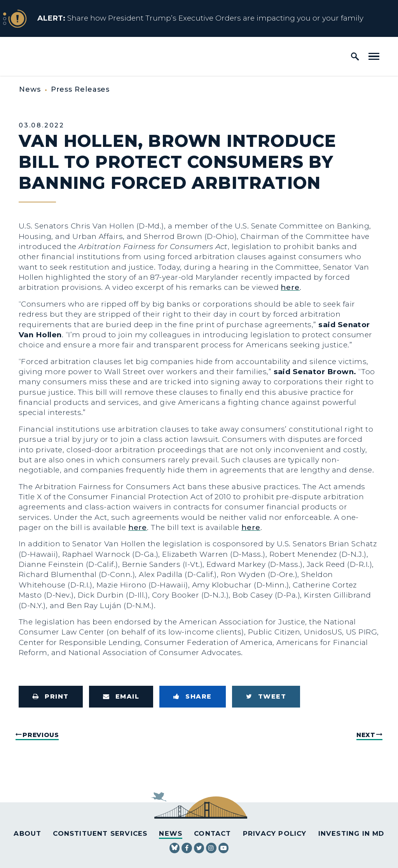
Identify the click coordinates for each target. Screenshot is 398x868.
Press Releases (80, 89)
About (27, 833)
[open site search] (355, 56)
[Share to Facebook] (193, 697)
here (290, 287)
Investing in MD (351, 833)
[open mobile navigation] (374, 56)
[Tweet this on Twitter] (266, 697)
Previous (41, 735)
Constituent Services (100, 833)
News (30, 89)
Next (366, 735)
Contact (212, 833)
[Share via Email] (121, 697)
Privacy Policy (275, 833)
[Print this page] (51, 697)
